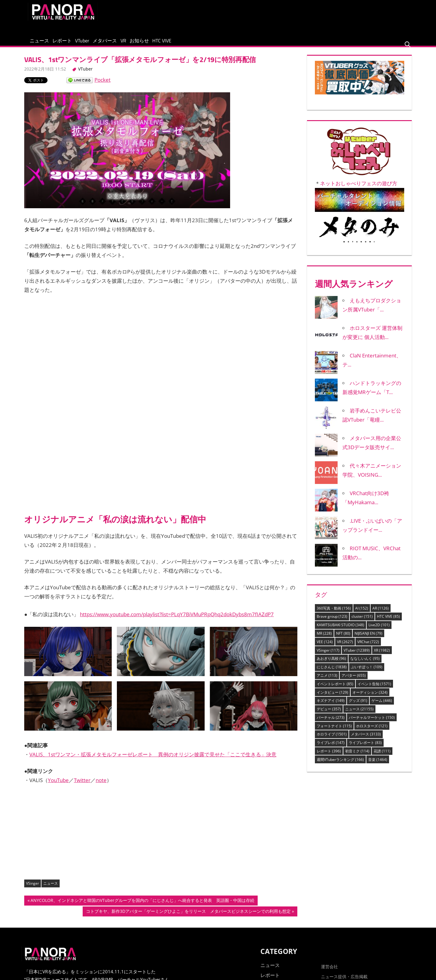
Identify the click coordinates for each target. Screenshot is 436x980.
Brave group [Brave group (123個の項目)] (332, 622)
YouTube (58, 786)
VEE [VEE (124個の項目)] (325, 647)
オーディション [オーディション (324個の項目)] (370, 698)
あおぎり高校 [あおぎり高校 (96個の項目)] (331, 664)
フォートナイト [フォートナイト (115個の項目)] (334, 731)
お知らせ (184, 43)
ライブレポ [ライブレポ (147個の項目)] (331, 748)
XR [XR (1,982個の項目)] (382, 656)
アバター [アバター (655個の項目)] (354, 681)
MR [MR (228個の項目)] (324, 639)
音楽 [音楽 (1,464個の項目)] (378, 765)
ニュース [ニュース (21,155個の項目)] (359, 714)
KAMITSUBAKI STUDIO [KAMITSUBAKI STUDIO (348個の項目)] (340, 630)
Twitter (82, 786)
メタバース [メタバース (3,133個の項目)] (366, 740)
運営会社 (329, 972)
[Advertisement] (298, 16)
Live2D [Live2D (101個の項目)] (379, 630)
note (101, 786)
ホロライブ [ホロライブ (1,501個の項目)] (332, 740)
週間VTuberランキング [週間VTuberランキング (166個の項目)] (340, 765)
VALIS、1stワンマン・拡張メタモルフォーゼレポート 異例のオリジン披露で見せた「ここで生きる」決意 (153, 760)
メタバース (134, 43)
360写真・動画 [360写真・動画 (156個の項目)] (334, 614)
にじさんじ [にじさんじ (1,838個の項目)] (332, 672)
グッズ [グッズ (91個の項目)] (358, 706)
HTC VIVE (215, 43)
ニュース (43, 43)
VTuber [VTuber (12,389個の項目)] (357, 656)
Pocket (102, 85)
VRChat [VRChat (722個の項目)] (368, 647)
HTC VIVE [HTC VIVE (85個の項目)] (388, 622)
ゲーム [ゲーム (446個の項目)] (382, 706)
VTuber (103, 43)
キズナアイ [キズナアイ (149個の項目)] (331, 706)
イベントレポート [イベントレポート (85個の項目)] (335, 689)
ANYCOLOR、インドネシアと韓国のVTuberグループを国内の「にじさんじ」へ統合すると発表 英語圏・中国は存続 (142, 906)
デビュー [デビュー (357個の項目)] (329, 714)
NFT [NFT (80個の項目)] (343, 639)
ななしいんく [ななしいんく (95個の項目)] (365, 664)
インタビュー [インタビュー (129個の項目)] (332, 698)
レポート (74, 43)
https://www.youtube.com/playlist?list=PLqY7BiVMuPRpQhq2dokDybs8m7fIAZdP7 (177, 620)
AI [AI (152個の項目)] (362, 614)
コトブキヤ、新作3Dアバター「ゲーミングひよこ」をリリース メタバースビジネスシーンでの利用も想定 (188, 917)
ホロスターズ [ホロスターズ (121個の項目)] (372, 731)
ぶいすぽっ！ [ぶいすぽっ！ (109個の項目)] (367, 672)
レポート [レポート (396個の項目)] (329, 756)
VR (160, 43)
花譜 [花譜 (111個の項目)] (382, 756)
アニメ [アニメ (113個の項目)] (327, 681)
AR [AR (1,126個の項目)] (381, 614)
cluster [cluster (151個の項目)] (362, 622)
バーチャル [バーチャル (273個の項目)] (331, 723)
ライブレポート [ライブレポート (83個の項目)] (365, 748)
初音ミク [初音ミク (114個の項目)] (357, 756)
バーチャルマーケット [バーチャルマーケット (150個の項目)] (372, 723)
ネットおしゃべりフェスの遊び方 (359, 189)
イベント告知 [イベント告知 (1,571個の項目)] (374, 689)
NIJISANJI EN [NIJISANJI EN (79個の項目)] (368, 639)
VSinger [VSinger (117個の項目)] (328, 656)
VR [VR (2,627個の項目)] (345, 647)
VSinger (33, 889)
